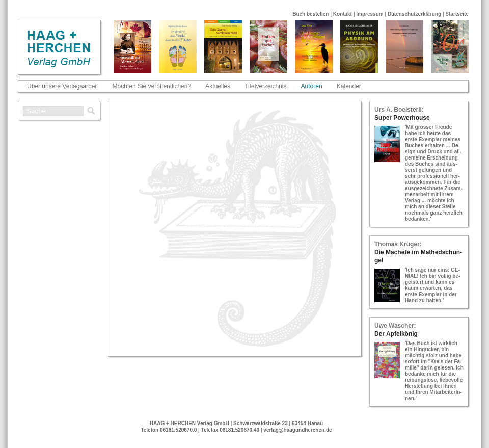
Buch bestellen (310, 14)
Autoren (312, 86)
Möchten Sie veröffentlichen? (152, 86)
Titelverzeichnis (265, 86)
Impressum (370, 14)
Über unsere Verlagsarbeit (62, 86)
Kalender (349, 86)
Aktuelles (218, 86)
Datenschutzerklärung (414, 14)
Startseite (457, 14)
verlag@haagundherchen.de (297, 430)
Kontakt (343, 14)
